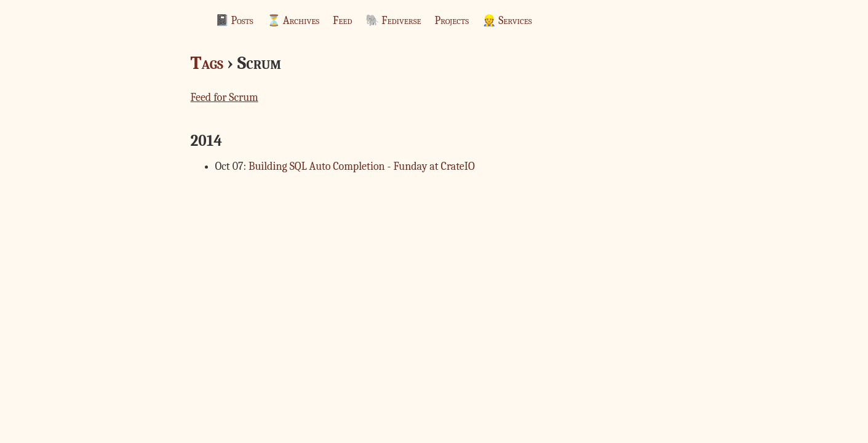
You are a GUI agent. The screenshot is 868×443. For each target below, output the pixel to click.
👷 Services (507, 21)
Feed (342, 21)
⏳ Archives (293, 21)
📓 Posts (234, 21)
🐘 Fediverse (393, 21)
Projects (452, 21)
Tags (207, 63)
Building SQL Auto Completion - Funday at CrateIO (362, 166)
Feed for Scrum (225, 98)
